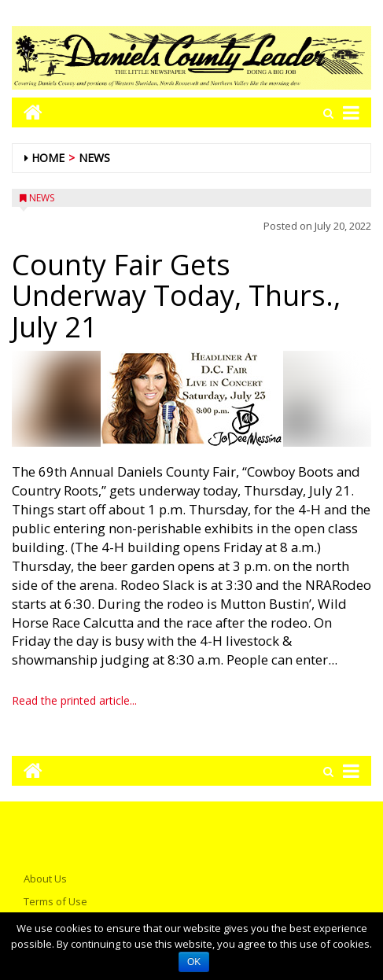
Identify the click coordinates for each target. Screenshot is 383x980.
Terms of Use (55, 901)
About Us (45, 879)
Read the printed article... (74, 700)
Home (48, 158)
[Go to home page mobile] (27, 112)
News (94, 158)
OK (194, 962)
